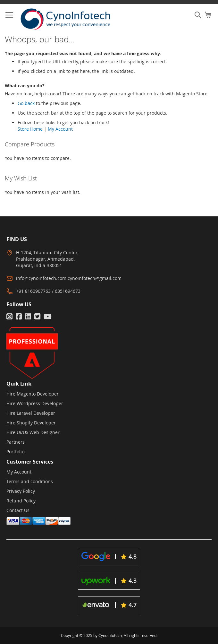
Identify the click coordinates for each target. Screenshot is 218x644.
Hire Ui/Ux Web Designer (33, 432)
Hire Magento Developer (33, 394)
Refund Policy (21, 501)
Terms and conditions (30, 481)
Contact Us (18, 510)
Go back (26, 103)
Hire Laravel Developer (31, 413)
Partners (16, 442)
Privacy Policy (21, 491)
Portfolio (15, 452)
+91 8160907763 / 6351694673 (48, 291)
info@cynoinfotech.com (41, 278)
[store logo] (71, 19)
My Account (60, 129)
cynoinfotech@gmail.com (95, 278)
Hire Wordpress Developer (35, 403)
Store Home (30, 129)
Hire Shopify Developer (31, 423)
